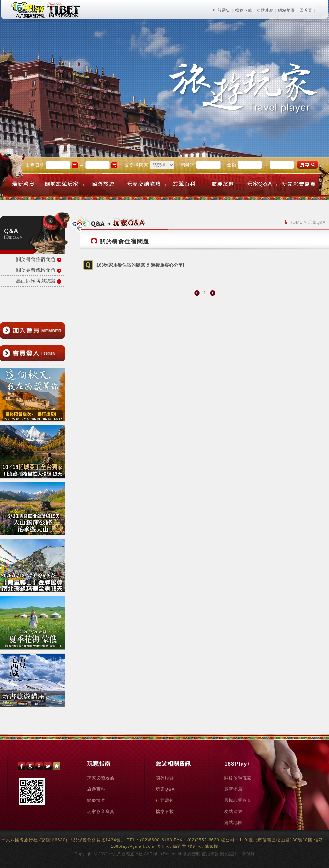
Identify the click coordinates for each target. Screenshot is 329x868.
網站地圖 (287, 10)
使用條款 (210, 854)
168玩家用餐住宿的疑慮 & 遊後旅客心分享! (140, 265)
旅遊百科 (96, 789)
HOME (296, 222)
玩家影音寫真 (101, 811)
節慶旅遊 (96, 800)
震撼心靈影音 (238, 800)
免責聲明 (192, 854)
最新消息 (233, 789)
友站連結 (265, 10)
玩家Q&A (165, 789)
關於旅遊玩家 (238, 778)
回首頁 (306, 10)
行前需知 (222, 10)
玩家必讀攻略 (101, 778)
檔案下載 (243, 10)
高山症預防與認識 (36, 281)
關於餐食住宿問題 (36, 259)
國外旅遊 (165, 778)
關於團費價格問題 (36, 270)
